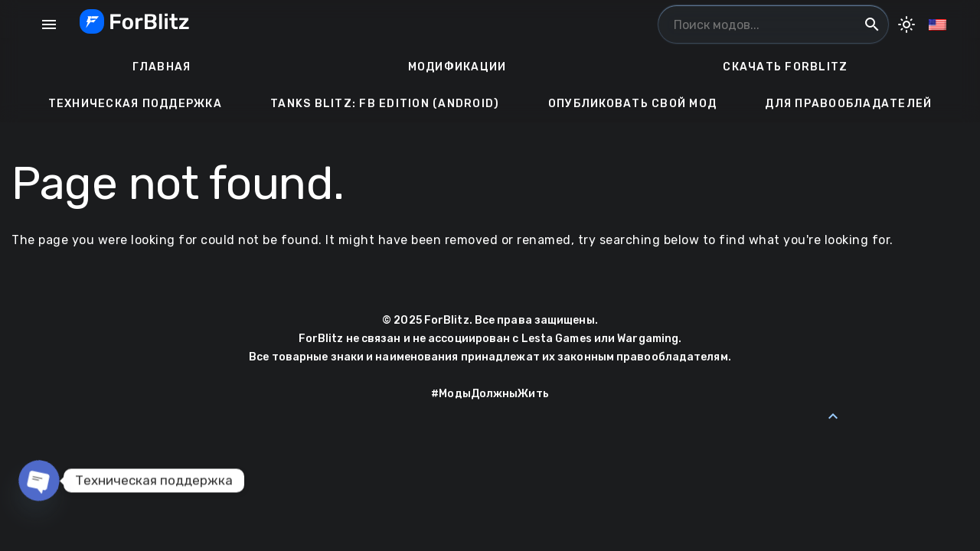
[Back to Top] (833, 416)
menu (49, 24)
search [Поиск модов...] (872, 24)
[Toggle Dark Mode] (906, 24)
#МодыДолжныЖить (490, 394)
